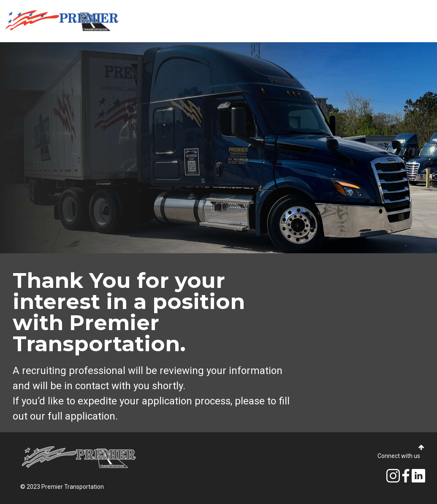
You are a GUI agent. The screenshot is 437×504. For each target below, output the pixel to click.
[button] (421, 448)
